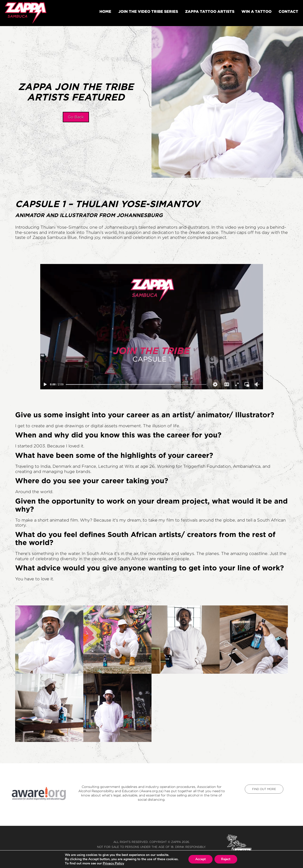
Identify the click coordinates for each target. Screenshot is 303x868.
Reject (226, 859)
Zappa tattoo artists (210, 11)
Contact (288, 11)
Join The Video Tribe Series (148, 11)
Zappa (176, 842)
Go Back (76, 117)
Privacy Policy (113, 863)
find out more (264, 789)
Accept (200, 859)
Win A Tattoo (256, 11)
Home (105, 11)
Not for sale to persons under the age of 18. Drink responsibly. (151, 847)
